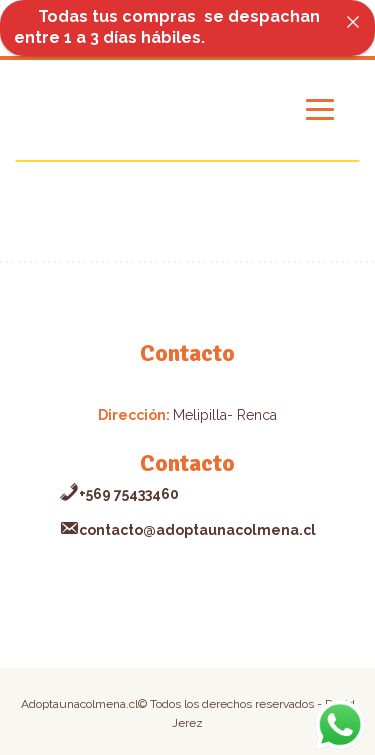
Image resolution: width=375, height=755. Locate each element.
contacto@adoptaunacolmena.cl (187, 530)
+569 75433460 (119, 494)
